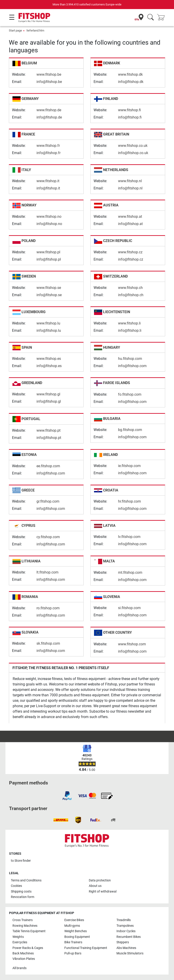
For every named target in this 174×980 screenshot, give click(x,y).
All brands (19, 968)
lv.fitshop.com (129, 537)
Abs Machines (126, 948)
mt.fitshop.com (130, 572)
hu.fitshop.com (130, 359)
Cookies (16, 886)
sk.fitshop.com (48, 643)
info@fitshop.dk (131, 82)
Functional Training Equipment (86, 948)
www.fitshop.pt (48, 430)
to (21, 861)
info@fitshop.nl (130, 188)
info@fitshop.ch (131, 295)
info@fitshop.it (48, 188)
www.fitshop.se (49, 288)
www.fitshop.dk (130, 74)
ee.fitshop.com (48, 466)
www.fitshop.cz (130, 252)
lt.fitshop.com (47, 572)
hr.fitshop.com (129, 501)
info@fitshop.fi (130, 117)
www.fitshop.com (132, 644)
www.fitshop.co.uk (133, 146)
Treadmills (124, 920)
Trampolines (125, 926)
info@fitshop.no (49, 224)
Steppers (123, 942)
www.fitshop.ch (130, 288)
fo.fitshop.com (130, 394)
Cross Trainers (23, 920)
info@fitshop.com (132, 366)
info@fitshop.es (49, 366)
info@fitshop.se (49, 295)
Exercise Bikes (74, 920)
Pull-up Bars (73, 953)
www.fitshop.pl (48, 252)
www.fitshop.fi (129, 110)
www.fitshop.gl (48, 394)
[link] (67, 796)
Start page (15, 30)
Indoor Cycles (126, 931)
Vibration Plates (24, 959)
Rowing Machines (25, 926)
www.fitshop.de (49, 110)
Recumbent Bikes (129, 937)
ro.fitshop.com (48, 608)
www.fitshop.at (130, 217)
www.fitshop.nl (130, 181)
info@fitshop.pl (49, 259)
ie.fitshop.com (129, 466)
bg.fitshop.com (130, 430)
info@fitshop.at (130, 224)
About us (95, 886)
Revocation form (23, 897)
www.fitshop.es (49, 359)
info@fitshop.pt (49, 438)
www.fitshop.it (48, 181)
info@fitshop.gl (49, 401)
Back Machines (23, 953)
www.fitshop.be (49, 74)
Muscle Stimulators (130, 953)
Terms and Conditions (26, 880)
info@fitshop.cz (131, 259)
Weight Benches (76, 931)
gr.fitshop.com (48, 501)
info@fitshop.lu (49, 330)
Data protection (100, 880)
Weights (18, 937)
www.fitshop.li (129, 323)
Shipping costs (21, 892)
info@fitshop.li (130, 330)
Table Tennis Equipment (29, 931)
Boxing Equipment (77, 937)
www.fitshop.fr (48, 146)
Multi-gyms (72, 926)
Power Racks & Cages (28, 948)
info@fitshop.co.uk (133, 153)
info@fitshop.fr (48, 153)
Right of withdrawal (103, 892)
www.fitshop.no (49, 217)
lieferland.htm (35, 30)
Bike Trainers (73, 942)
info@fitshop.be (49, 82)
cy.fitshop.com (48, 537)
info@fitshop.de (49, 117)
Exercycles (20, 942)
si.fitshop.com (129, 608)
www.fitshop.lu (48, 323)
